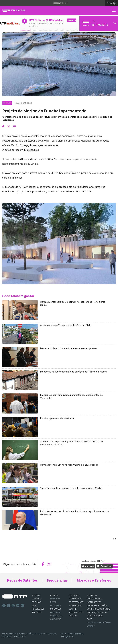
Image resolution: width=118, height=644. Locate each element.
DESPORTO (36, 599)
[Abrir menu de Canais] (98, 23)
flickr (22, 606)
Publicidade (20, 636)
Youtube (18, 606)
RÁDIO (34, 606)
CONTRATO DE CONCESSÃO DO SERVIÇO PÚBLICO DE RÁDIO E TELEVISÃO (99, 612)
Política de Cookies (36, 634)
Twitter (9, 606)
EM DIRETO (55, 599)
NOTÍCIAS (36, 595)
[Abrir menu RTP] (59, 3)
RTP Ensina (37, 612)
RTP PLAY (54, 595)
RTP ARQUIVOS (38, 609)
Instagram (13, 606)
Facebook (4, 606)
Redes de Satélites (22, 580)
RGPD (89, 619)
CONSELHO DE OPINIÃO (97, 606)
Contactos (56, 619)
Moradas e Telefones (94, 580)
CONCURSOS (56, 609)
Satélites (73, 616)
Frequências (57, 580)
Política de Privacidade (14, 634)
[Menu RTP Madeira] (115, 11)
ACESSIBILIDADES (76, 612)
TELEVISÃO (36, 602)
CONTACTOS (74, 595)
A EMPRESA (92, 595)
